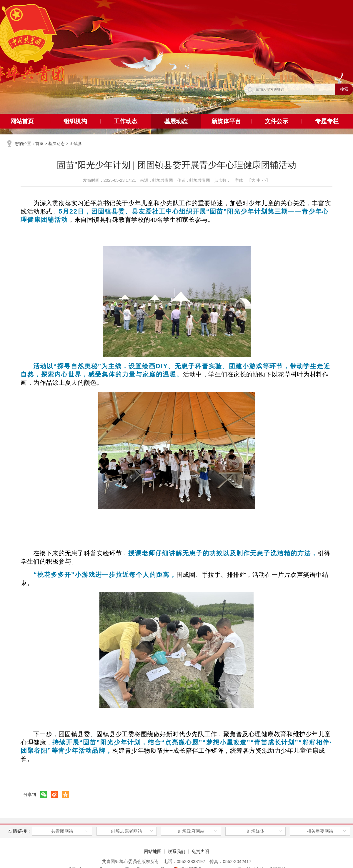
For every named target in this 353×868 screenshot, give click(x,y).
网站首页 (22, 121)
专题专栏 (327, 121)
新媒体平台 (226, 121)
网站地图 (153, 851)
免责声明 (200, 851)
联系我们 (176, 851)
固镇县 (76, 144)
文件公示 (277, 121)
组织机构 (75, 121)
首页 (39, 144)
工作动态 (126, 121)
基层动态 (176, 121)
